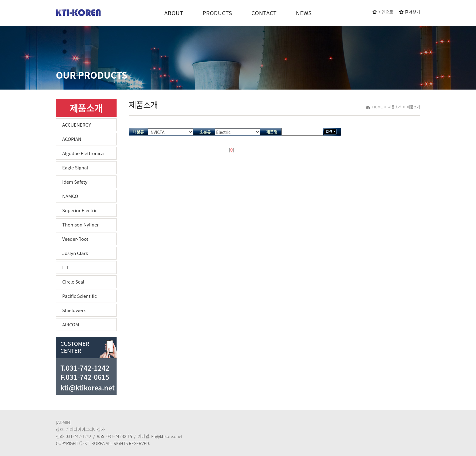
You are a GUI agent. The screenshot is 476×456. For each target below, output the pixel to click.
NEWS (304, 13)
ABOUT (174, 13)
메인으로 (383, 12)
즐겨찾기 (410, 12)
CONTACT (264, 13)
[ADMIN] (64, 422)
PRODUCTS (217, 13)
